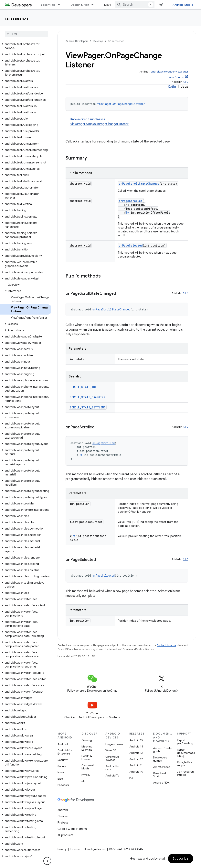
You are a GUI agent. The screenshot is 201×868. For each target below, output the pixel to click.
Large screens (114, 744)
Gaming (87, 740)
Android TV (112, 775)
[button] (26, 46)
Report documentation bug (186, 753)
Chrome (63, 816)
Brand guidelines (95, 849)
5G (83, 781)
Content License (166, 645)
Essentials (48, 5)
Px (128, 213)
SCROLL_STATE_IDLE (84, 387)
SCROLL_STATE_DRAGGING (87, 397)
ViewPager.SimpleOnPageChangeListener (99, 124)
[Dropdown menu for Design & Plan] (94, 5)
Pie (131, 778)
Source (62, 766)
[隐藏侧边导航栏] (47, 861)
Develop (98, 41)
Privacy (86, 775)
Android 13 (136, 753)
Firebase (63, 823)
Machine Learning (87, 748)
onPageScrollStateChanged (139, 184)
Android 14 (136, 746)
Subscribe (181, 859)
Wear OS (111, 750)
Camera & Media (88, 767)
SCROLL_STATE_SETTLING (88, 407)
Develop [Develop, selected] (110, 5)
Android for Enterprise (65, 752)
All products (65, 835)
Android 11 (136, 765)
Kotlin (172, 87)
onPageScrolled (131, 201)
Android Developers (77, 41)
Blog (60, 779)
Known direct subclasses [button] (129, 122)
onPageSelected (131, 245)
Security (63, 760)
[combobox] (135, 5)
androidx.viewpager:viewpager (169, 72)
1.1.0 (186, 82)
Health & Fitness (87, 757)
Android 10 (136, 772)
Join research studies (185, 773)
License (75, 849)
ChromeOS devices (112, 758)
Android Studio (183, 5)
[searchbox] (26, 34)
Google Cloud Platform (72, 829)
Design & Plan (80, 5)
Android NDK (161, 783)
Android (63, 744)
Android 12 (136, 759)
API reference (17, 19)
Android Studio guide (163, 750)
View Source (176, 77)
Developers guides (160, 759)
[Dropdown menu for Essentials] (61, 5)
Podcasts (63, 785)
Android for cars (113, 768)
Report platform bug (185, 742)
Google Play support (185, 764)
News (61, 772)
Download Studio (159, 775)
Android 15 (136, 740)
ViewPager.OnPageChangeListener (121, 104)
